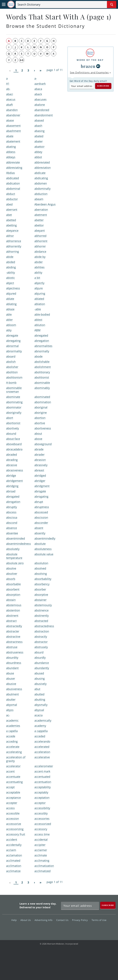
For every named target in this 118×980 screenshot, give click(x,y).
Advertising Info (44, 920)
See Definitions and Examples (89, 73)
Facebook (42, 929)
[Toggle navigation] (4, 4)
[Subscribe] (108, 905)
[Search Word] (112, 4)
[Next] (34, 70)
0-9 (22, 60)
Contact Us (63, 920)
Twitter (53, 929)
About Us (27, 920)
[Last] (41, 70)
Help (15, 920)
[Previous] (10, 70)
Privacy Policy (81, 920)
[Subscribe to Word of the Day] (82, 86)
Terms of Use (99, 920)
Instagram (76, 929)
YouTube (64, 929)
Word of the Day (90, 60)
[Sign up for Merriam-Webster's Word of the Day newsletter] (80, 906)
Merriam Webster (11, 905)
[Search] (66, 4)
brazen (88, 66)
